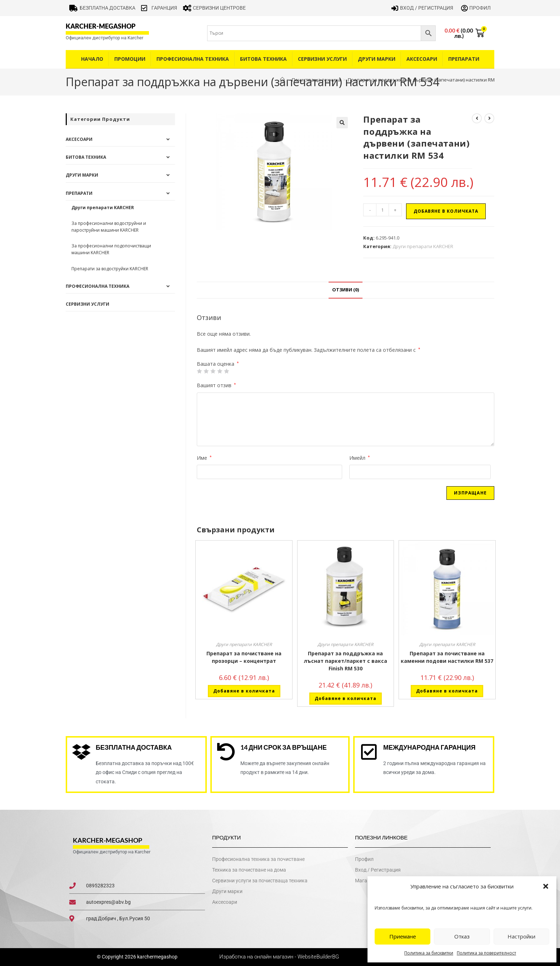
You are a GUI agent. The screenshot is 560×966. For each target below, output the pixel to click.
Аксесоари (422, 59)
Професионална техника (193, 59)
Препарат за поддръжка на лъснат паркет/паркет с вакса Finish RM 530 (346, 661)
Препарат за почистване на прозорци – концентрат (244, 657)
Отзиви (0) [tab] (346, 290)
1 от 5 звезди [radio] (199, 371)
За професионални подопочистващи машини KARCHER (111, 249)
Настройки (521, 936)
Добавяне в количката (446, 211)
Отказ (462, 936)
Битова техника (263, 59)
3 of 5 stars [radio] (213, 371)
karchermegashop (157, 957)
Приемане (403, 936)
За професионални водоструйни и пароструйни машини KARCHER (109, 227)
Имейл (360, 458)
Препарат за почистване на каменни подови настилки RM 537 (447, 657)
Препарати (464, 59)
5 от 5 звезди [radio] (226, 371)
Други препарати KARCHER (423, 246)
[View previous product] (477, 118)
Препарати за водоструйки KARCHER (110, 269)
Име (204, 458)
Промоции (130, 59)
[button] (546, 886)
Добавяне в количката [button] (244, 691)
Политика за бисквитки (429, 953)
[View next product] (489, 118)
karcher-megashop (101, 26)
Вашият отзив (216, 385)
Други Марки (377, 59)
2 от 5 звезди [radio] (206, 371)
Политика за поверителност (486, 953)
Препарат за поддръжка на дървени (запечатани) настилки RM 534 (426, 80)
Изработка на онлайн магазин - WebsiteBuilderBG (280, 957)
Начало (92, 59)
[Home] (282, 80)
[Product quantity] (382, 210)
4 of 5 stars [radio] (220, 371)
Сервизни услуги (322, 59)
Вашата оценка (218, 364)
